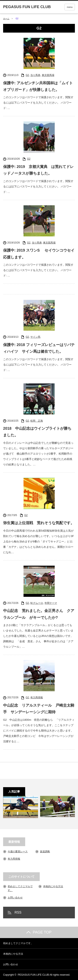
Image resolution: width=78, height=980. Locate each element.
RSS (18, 912)
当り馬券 (35, 75)
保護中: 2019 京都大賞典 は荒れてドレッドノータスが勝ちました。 (38, 170)
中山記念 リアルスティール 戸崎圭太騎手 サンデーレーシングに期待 (39, 709)
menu (70, 7)
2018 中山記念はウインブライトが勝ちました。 (37, 432)
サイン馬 (35, 337)
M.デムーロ (37, 603)
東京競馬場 (48, 75)
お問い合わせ (15, 898)
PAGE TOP (39, 932)
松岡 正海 (37, 421)
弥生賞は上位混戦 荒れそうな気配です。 (39, 523)
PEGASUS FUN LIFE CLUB (33, 975)
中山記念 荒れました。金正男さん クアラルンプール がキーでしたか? (39, 614)
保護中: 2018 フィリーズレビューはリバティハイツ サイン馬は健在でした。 (39, 348)
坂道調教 (45, 852)
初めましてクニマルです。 (18, 943)
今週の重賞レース (18, 852)
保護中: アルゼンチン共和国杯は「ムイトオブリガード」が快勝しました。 (38, 86)
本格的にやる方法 (53, 886)
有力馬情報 (37, 697)
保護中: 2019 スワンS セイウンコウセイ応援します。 (39, 254)
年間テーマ (51, 603)
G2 (27, 75)
